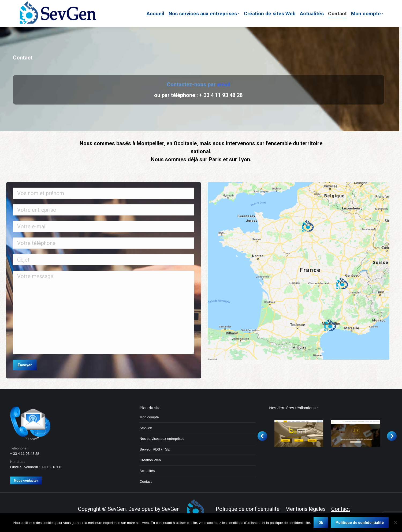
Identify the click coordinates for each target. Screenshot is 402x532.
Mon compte (149, 417)
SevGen (146, 428)
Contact (146, 481)
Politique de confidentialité (360, 523)
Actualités (147, 471)
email (224, 84)
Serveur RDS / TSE (155, 449)
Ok (321, 523)
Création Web (150, 460)
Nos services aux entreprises (162, 439)
